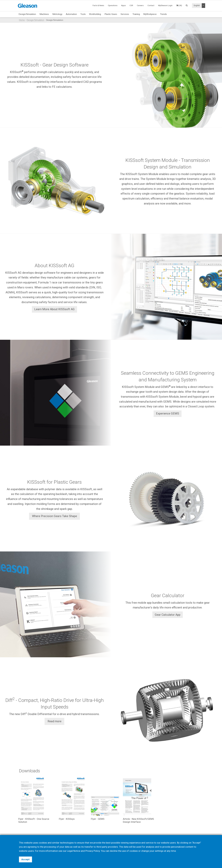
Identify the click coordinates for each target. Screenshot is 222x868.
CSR (131, 5)
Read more (55, 721)
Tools (83, 14)
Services (125, 14)
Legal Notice (74, 851)
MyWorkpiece (150, 14)
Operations (113, 5)
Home (22, 20)
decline (114, 851)
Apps (123, 5)
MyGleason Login (165, 5)
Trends (163, 14)
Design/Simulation (27, 14)
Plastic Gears (111, 14)
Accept (25, 859)
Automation (71, 14)
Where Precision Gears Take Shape (55, 516)
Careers (140, 5)
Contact (151, 5)
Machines (44, 14)
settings (159, 851)
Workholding (95, 14)
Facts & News (98, 5)
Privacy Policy (93, 851)
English (197, 5)
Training (136, 14)
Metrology (57, 14)
